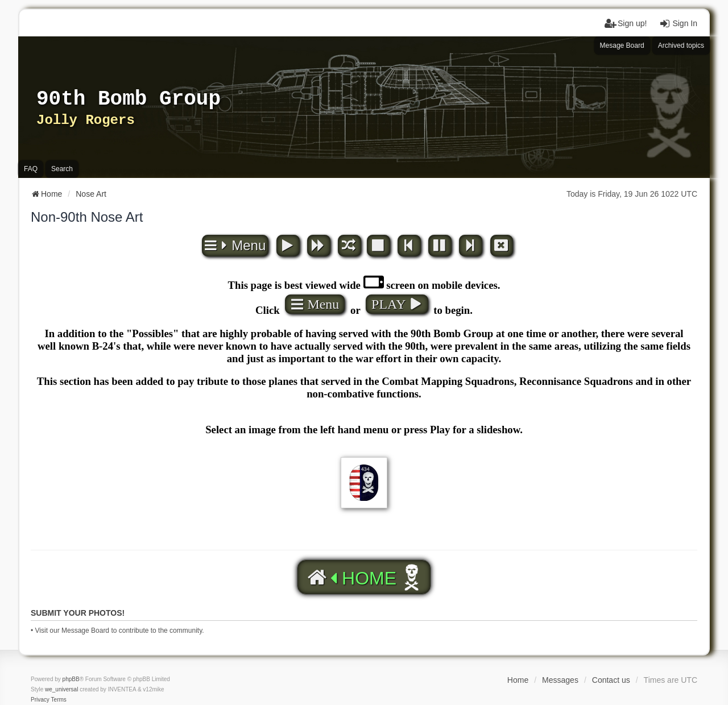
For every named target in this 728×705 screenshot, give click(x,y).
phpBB (71, 679)
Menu (235, 245)
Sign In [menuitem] (678, 23)
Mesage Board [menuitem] (622, 45)
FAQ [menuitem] (31, 169)
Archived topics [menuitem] (681, 45)
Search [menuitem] (62, 169)
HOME (350, 578)
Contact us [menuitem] (611, 680)
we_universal (61, 689)
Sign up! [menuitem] (625, 23)
